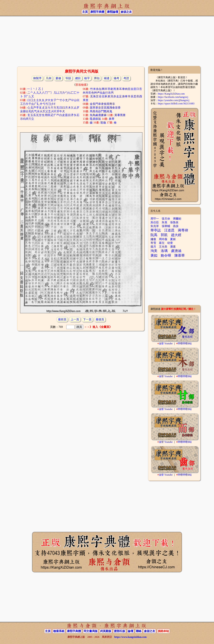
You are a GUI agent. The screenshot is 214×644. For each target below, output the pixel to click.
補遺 (107, 78)
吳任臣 (155, 222)
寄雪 (153, 243)
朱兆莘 (155, 226)
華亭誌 (156, 230)
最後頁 (100, 319)
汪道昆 (169, 230)
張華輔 (166, 226)
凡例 (49, 78)
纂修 (58, 78)
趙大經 (176, 235)
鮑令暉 (166, 255)
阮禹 (154, 235)
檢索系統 (59, 631)
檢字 (87, 78)
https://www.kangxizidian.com (131, 637)
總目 (78, 78)
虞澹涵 (176, 251)
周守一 (155, 219)
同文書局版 (91, 631)
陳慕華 (180, 255)
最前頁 (62, 319)
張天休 (166, 219)
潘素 (173, 247)
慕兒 (162, 243)
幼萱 (170, 243)
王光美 (163, 247)
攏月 (153, 247)
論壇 (130, 631)
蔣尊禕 (183, 230)
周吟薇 (163, 239)
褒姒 (154, 255)
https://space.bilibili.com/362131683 (176, 103)
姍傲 (153, 239)
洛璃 (164, 251)
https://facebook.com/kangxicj (173, 97)
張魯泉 (174, 222)
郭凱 (164, 235)
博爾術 (177, 219)
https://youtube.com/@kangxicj (174, 100)
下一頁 (87, 319)
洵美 (154, 251)
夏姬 (173, 239)
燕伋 (176, 226)
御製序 (37, 78)
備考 (116, 78)
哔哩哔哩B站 (185, 343)
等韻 (68, 78)
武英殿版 (106, 631)
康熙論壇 (113, 12)
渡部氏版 (120, 631)
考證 (126, 78)
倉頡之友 (126, 12)
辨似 (97, 78)
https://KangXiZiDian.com (171, 94)
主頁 (85, 12)
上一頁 (75, 319)
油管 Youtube (166, 343)
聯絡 (139, 631)
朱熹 (165, 222)
